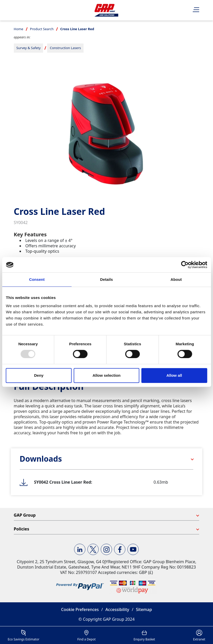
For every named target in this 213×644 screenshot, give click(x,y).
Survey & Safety (29, 48)
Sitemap (144, 609)
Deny (39, 375)
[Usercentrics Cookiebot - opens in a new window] (185, 265)
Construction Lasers (65, 48)
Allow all (174, 375)
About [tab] (176, 279)
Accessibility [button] (117, 609)
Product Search (42, 29)
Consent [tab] (37, 279)
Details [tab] (107, 279)
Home (19, 29)
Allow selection (106, 375)
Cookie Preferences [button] (80, 609)
